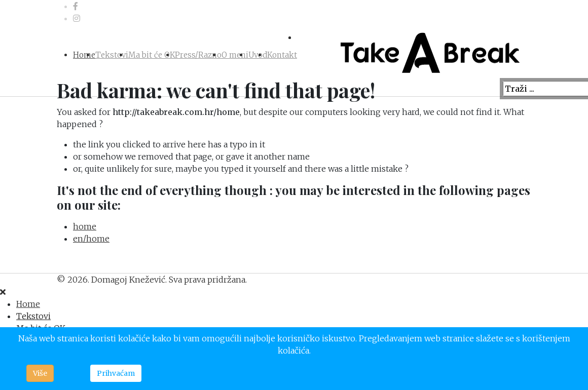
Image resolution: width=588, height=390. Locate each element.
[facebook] (76, 6)
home (85, 226)
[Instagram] (77, 18)
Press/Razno (198, 55)
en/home (91, 239)
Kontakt (282, 55)
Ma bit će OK (152, 55)
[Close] (3, 292)
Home (84, 55)
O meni (235, 55)
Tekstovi (112, 55)
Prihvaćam (116, 373)
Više (40, 373)
